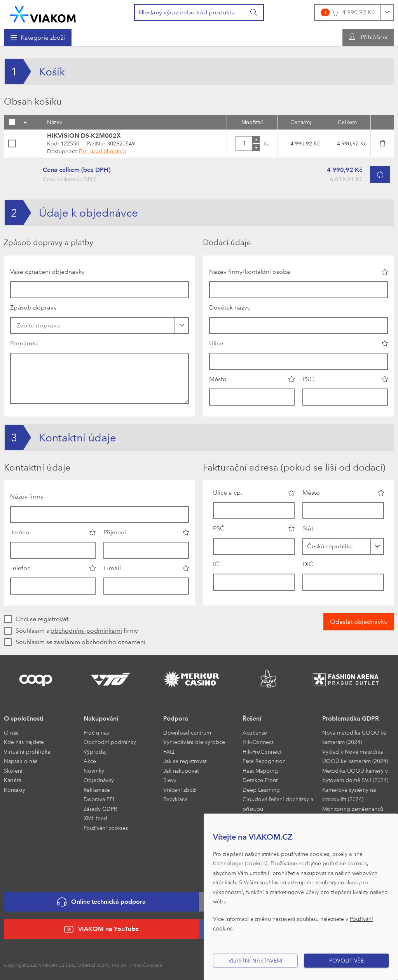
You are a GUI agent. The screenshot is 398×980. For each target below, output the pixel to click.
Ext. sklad (102, 151)
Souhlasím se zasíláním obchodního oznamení (80, 642)
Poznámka (24, 343)
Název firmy (27, 496)
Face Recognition (264, 761)
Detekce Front (260, 780)
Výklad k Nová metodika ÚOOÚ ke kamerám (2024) (355, 756)
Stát (308, 528)
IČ (216, 564)
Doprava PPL (99, 799)
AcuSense (255, 732)
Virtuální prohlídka (27, 752)
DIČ (308, 564)
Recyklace (175, 799)
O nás (11, 732)
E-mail (112, 568)
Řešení (252, 718)
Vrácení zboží (180, 790)
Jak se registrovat (185, 761)
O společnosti (24, 718)
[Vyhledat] (254, 12)
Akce (90, 761)
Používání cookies (106, 828)
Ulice (216, 343)
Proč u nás (96, 732)
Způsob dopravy (33, 307)
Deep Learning (261, 790)
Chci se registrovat (42, 619)
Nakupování (101, 718)
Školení (13, 771)
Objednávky (99, 780)
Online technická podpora (101, 902)
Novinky (94, 771)
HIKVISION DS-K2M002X (84, 136)
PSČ (308, 379)
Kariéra (13, 780)
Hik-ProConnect (262, 752)
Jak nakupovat (181, 771)
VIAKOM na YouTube (101, 929)
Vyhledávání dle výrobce (194, 742)
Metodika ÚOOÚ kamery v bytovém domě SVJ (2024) (355, 775)
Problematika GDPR (351, 718)
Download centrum (187, 732)
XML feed (95, 818)
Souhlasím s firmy (77, 631)
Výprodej (95, 752)
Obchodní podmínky (110, 742)
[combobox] (343, 546)
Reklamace (97, 790)
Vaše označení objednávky (47, 272)
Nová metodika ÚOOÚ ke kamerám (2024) (354, 737)
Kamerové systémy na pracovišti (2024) (349, 794)
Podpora (176, 718)
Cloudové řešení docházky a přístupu (278, 804)
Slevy (170, 780)
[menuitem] (38, 38)
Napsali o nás (21, 761)
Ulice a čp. (228, 493)
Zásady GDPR (100, 809)
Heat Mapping (260, 771)
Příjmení (115, 532)
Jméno (20, 532)
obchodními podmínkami (86, 631)
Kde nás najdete (24, 742)
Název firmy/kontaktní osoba (250, 272)
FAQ (169, 752)
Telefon (20, 568)
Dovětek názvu (230, 307)
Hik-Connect (258, 742)
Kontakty (15, 790)
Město (218, 379)
